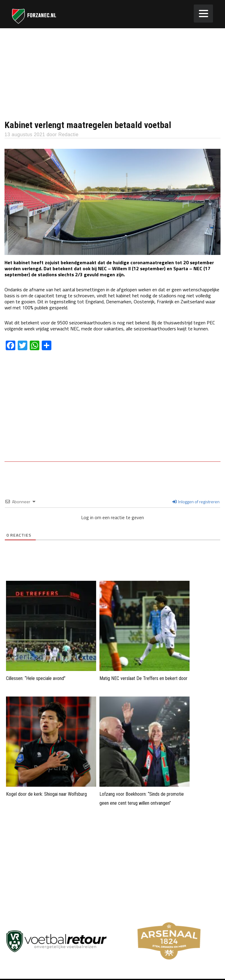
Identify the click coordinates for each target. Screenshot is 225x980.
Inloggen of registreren (196, 502)
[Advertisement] (112, 73)
